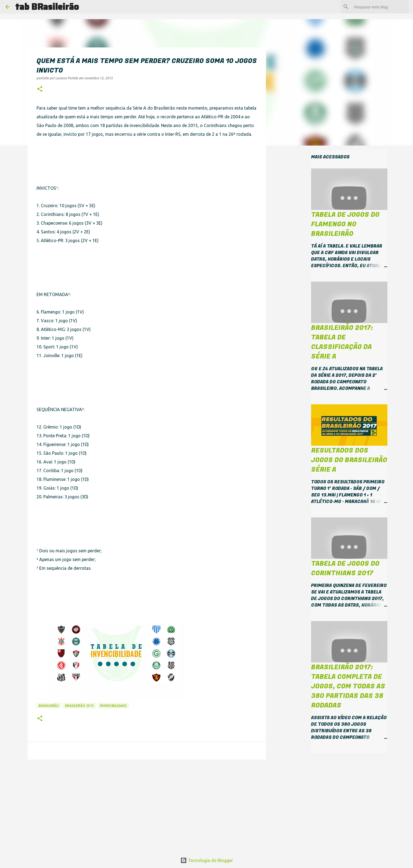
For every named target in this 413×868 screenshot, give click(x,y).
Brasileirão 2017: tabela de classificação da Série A (342, 342)
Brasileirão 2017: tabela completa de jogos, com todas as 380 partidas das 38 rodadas (348, 686)
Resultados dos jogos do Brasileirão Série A (349, 460)
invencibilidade (113, 706)
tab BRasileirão (47, 7)
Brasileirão (49, 706)
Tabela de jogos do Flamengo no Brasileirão (345, 224)
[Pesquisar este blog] (380, 7)
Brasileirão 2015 (79, 706)
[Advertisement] (100, 164)
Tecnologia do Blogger (207, 860)
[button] (40, 89)
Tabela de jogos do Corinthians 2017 (345, 568)
